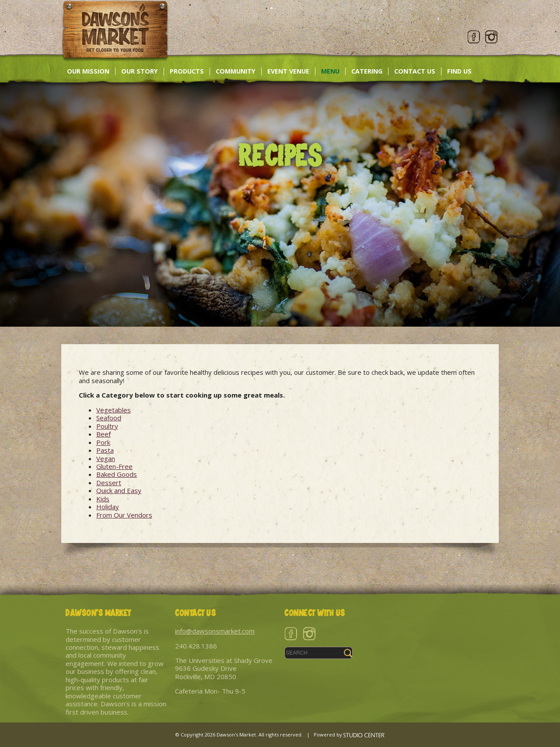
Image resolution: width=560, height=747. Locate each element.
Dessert (109, 483)
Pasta (105, 450)
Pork (103, 442)
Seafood (109, 418)
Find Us (459, 71)
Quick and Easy (119, 490)
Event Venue (288, 71)
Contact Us (415, 71)
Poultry (107, 426)
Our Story (140, 71)
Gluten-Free (114, 466)
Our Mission (88, 71)
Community (236, 71)
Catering (367, 71)
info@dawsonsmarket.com (215, 631)
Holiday (108, 507)
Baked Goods (117, 474)
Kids (103, 499)
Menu (330, 71)
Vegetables (114, 410)
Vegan (106, 458)
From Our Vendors (124, 515)
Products (187, 71)
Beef (103, 434)
